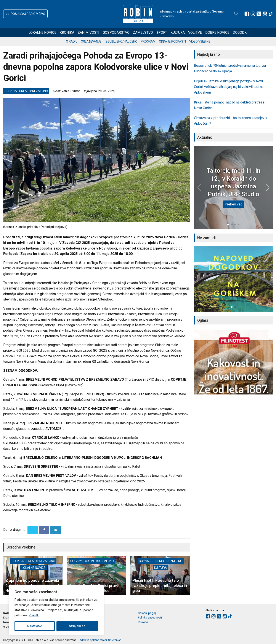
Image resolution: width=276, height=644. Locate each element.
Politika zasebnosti (150, 618)
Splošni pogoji (147, 613)
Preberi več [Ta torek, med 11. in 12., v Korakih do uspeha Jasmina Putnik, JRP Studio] (233, 204)
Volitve (195, 33)
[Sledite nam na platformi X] (259, 14)
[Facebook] (44, 530)
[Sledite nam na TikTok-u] (271, 14)
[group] (233, 279)
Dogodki (240, 33)
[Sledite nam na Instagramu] (253, 14)
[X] (33, 530)
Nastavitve (35, 626)
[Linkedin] (56, 530)
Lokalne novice (42, 33)
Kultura (178, 33)
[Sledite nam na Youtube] (265, 14)
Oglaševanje (91, 41)
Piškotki (34, 615)
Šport (162, 33)
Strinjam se (77, 626)
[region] (56, 610)
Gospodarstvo (116, 33)
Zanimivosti (88, 33)
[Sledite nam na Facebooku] (247, 14)
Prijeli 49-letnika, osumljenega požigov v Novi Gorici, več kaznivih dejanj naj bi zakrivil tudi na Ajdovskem (229, 87)
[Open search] (236, 14)
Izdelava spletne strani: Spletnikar (100, 640)
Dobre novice (217, 33)
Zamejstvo (143, 33)
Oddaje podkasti (172, 41)
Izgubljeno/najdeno (121, 41)
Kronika (67, 33)
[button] (25, 14)
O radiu (72, 41)
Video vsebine (200, 41)
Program (148, 41)
